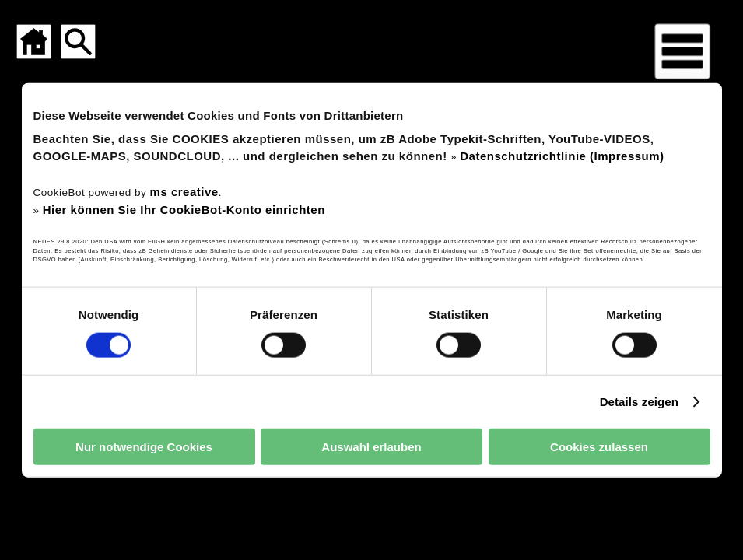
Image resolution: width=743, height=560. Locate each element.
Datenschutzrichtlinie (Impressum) (562, 155)
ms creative (184, 192)
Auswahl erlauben (371, 446)
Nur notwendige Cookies (144, 446)
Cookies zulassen (599, 446)
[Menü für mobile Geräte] (682, 51)
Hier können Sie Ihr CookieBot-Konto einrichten (184, 209)
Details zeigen (639, 401)
